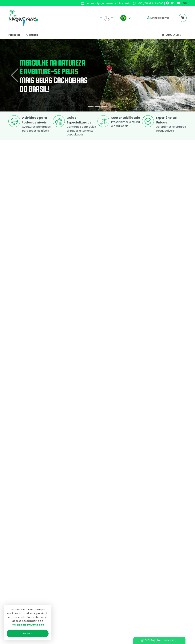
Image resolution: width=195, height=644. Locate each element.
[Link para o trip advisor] (185, 3)
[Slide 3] (104, 106)
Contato (32, 35)
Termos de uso (81, 608)
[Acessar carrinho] (183, 18)
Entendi (28, 633)
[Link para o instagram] (173, 3)
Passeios (14, 35)
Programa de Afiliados (86, 613)
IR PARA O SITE (171, 35)
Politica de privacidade (86, 602)
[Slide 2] (97, 106)
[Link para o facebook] (168, 3)
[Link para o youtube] (179, 3)
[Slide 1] (91, 106)
